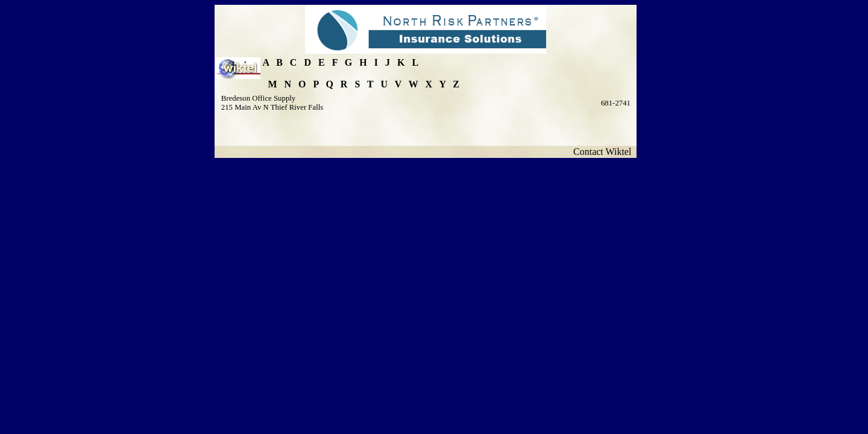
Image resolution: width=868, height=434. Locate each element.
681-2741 (616, 103)
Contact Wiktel (605, 152)
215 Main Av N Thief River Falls (272, 107)
